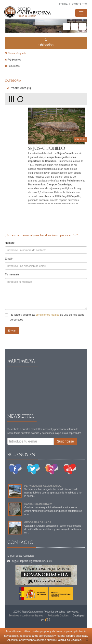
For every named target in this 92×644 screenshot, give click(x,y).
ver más (80, 139)
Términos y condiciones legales (26, 616)
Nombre (10, 243)
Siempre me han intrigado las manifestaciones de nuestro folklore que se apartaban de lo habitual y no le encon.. (53, 493)
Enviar (12, 331)
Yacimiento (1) (21, 88)
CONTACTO (80, 4)
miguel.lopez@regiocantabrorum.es (29, 561)
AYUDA (63, 4)
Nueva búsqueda (17, 53)
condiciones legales (48, 315)
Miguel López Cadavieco (21, 556)
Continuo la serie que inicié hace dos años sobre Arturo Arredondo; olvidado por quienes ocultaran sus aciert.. (53, 511)
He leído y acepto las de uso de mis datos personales (45, 317)
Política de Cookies (69, 640)
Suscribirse (65, 441)
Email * (9, 259)
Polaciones (12, 66)
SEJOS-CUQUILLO (47, 148)
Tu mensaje (12, 274)
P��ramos (13, 60)
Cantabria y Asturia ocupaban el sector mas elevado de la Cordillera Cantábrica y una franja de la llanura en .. (53, 529)
